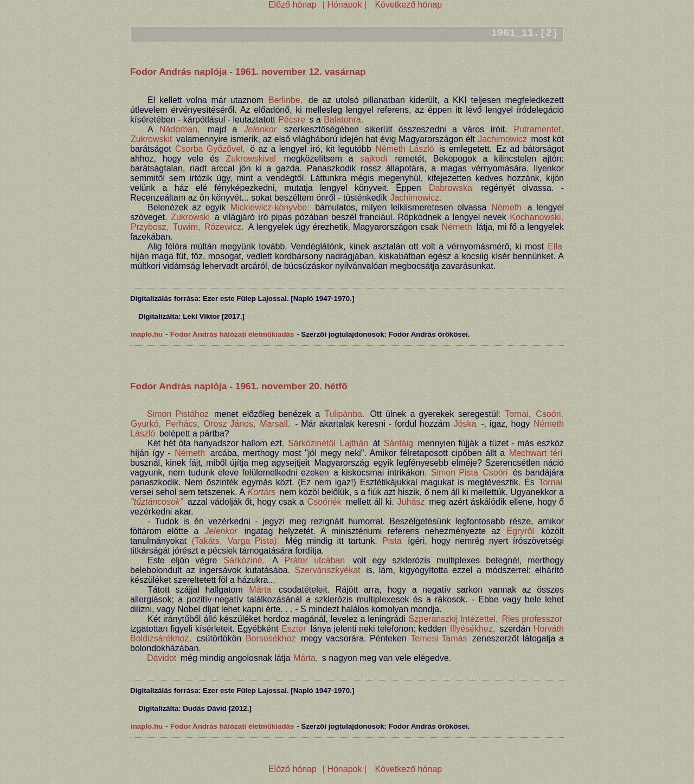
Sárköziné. (245, 560)
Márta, (306, 658)
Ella (555, 246)
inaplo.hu (147, 334)
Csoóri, (550, 414)
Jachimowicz (502, 139)
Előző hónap (293, 5)
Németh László (405, 149)
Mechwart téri (536, 453)
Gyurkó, (146, 424)
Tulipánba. (344, 414)
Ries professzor (532, 619)
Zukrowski (190, 217)
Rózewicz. (224, 227)
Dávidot (162, 658)
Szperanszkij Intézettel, (454, 619)
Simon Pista (455, 473)
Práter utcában (314, 560)
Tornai (550, 482)
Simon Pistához (178, 414)
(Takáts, (207, 541)
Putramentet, (538, 129)
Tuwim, (186, 227)
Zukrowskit (151, 139)
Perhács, (182, 424)
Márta (260, 590)
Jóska (465, 424)
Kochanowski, (536, 217)
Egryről (520, 531)
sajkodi (374, 159)
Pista (392, 541)
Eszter (294, 629)
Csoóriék (324, 502)
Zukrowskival (250, 159)
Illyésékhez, (473, 629)
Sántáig (399, 443)
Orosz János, (230, 424)
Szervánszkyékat (328, 570)
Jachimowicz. (416, 198)
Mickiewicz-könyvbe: (270, 207)
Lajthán (354, 443)
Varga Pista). (253, 541)
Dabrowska (451, 188)
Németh (506, 207)
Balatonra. (343, 120)
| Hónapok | (344, 5)
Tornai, (518, 414)
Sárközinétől (312, 443)
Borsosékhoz (271, 638)
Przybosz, (150, 227)
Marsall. (275, 424)
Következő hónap (407, 5)
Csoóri (495, 473)
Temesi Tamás (439, 638)
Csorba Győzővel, (210, 149)
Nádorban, (180, 129)
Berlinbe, (285, 100)
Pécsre (292, 120)
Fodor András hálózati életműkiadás (232, 334)
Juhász (411, 502)
